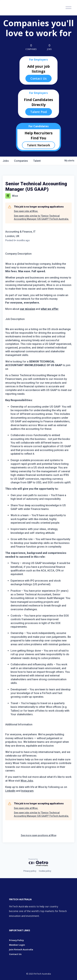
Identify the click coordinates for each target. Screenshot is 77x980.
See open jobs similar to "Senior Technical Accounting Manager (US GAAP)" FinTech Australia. (41, 217)
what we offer (50, 309)
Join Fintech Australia (21, 949)
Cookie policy (45, 871)
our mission (28, 309)
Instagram (27, 791)
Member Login (17, 945)
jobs (6, 161)
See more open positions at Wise (39, 835)
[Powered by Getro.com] (38, 862)
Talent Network (38, 145)
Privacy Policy (16, 940)
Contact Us (38, 78)
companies (21, 161)
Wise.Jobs (27, 781)
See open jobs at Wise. (26, 211)
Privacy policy (30, 871)
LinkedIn (10, 791)
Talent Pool (39, 112)
